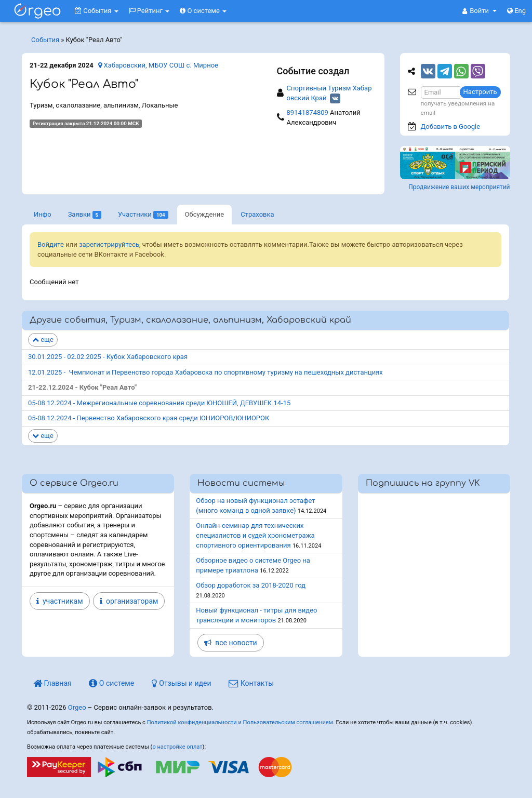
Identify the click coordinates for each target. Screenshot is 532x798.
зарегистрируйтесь (109, 244)
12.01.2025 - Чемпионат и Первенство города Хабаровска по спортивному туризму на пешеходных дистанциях (205, 372)
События (97, 11)
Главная (52, 683)
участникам (60, 601)
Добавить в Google (451, 127)
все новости (230, 643)
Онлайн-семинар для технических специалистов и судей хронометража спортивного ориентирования (255, 535)
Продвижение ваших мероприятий (459, 187)
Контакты (251, 683)
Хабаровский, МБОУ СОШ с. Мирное (158, 65)
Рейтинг (149, 11)
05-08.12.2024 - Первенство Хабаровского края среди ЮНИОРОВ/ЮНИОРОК (149, 418)
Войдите (51, 244)
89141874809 (308, 112)
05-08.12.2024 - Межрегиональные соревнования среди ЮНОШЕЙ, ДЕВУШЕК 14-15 (159, 403)
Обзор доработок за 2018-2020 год (251, 585)
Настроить (480, 92)
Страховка (257, 214)
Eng (516, 11)
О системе (203, 11)
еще (43, 340)
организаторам (129, 601)
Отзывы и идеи (182, 683)
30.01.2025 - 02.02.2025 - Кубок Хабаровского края (108, 357)
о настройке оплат (177, 747)
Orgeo (77, 707)
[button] (480, 11)
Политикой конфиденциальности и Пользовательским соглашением (240, 722)
